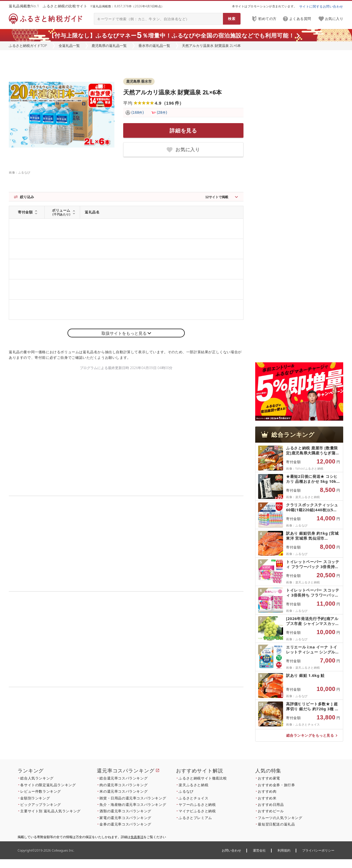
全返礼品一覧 (69, 46)
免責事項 (137, 837)
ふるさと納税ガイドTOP (28, 46)
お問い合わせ (231, 850)
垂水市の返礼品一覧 (154, 46)
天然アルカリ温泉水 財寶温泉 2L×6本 (172, 92)
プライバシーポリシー (318, 850)
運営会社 (259, 850)
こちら (163, 727)
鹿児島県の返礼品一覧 (109, 46)
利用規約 (284, 850)
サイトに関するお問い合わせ (321, 6)
